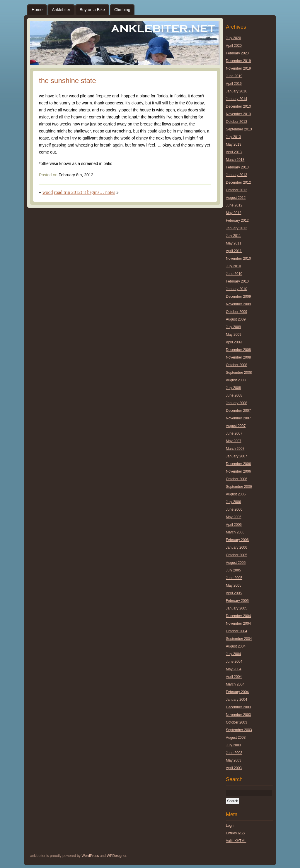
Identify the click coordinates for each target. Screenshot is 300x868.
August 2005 (236, 563)
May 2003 (234, 760)
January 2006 (237, 547)
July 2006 (233, 502)
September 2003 (239, 730)
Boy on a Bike (92, 10)
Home (37, 10)
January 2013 (237, 175)
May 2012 (234, 213)
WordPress (90, 856)
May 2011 (234, 243)
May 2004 (234, 669)
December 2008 (238, 350)
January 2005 (237, 608)
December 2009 (238, 297)
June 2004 (234, 662)
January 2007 (237, 456)
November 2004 (238, 624)
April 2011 (234, 251)
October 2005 (237, 555)
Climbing (122, 10)
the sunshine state (68, 81)
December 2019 (238, 61)
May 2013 (234, 144)
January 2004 (237, 700)
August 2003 (236, 738)
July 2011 (233, 236)
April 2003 (234, 768)
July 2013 (233, 137)
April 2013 (234, 152)
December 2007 (238, 411)
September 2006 (239, 487)
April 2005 (234, 593)
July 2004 (233, 654)
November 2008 (238, 357)
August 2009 (236, 319)
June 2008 (234, 395)
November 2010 (238, 259)
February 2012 (237, 221)
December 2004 (238, 616)
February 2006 (237, 540)
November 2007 (238, 418)
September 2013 (239, 129)
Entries (235, 833)
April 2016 (234, 84)
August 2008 (236, 380)
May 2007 (234, 441)
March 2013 (235, 160)
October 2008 (237, 365)
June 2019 (234, 76)
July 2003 (233, 745)
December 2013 (238, 106)
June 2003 (234, 753)
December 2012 (238, 182)
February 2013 (237, 167)
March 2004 (235, 684)
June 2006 (234, 509)
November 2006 (238, 471)
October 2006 (237, 479)
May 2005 (234, 585)
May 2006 (234, 517)
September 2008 (239, 373)
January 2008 (237, 403)
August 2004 (236, 646)
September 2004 (239, 639)
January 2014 (237, 99)
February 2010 (237, 281)
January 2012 (237, 228)
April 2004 (234, 677)
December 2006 (238, 464)
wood (48, 192)
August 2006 (236, 494)
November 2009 (238, 304)
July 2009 (233, 327)
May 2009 (234, 335)
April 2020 (234, 46)
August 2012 (236, 198)
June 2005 (234, 578)
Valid (236, 841)
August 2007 (236, 426)
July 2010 (233, 266)
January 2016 (237, 91)
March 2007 (235, 449)
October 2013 (237, 122)
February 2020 (237, 53)
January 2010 (237, 289)
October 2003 (237, 722)
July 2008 (233, 388)
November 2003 (238, 715)
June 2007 (234, 433)
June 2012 (234, 205)
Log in (231, 826)
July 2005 (233, 570)
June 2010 (234, 274)
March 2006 (235, 532)
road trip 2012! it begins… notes (85, 192)
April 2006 (234, 525)
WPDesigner (116, 856)
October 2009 (237, 312)
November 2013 (238, 114)
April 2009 (234, 342)
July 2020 (233, 38)
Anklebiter (61, 10)
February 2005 (237, 601)
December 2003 (238, 707)
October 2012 (237, 190)
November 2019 (238, 68)
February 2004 (237, 692)
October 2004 (237, 631)
